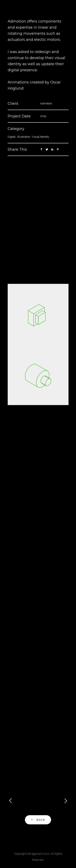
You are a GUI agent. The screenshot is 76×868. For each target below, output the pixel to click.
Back (38, 820)
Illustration (24, 137)
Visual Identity (41, 137)
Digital (12, 137)
